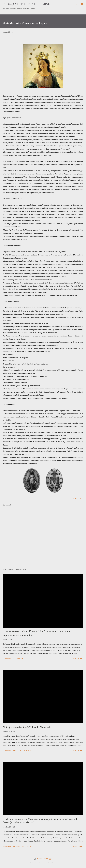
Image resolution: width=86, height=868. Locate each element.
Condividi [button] (76, 498)
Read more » (78, 659)
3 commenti (18, 659)
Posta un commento (22, 751)
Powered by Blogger (43, 859)
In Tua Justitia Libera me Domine (26, 4)
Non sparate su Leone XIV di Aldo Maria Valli (27, 727)
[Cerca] (77, 4)
